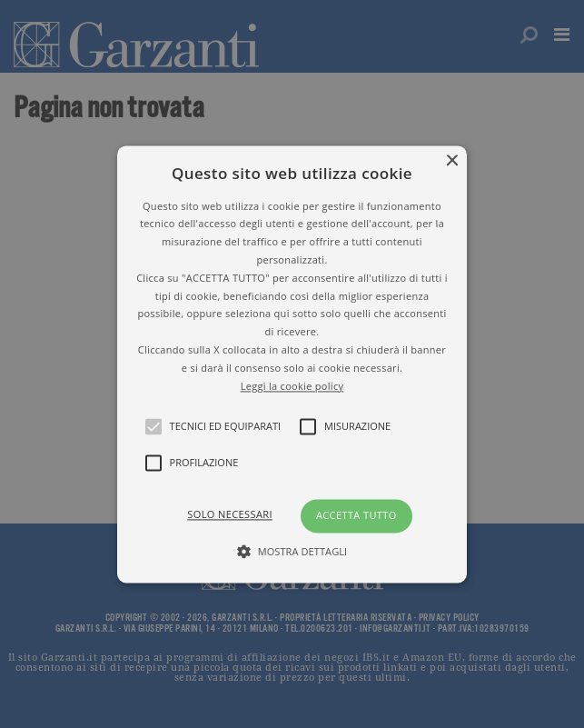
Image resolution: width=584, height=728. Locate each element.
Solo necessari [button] (230, 515)
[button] (292, 364)
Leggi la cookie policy (292, 386)
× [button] (451, 161)
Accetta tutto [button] (356, 516)
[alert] (292, 364)
